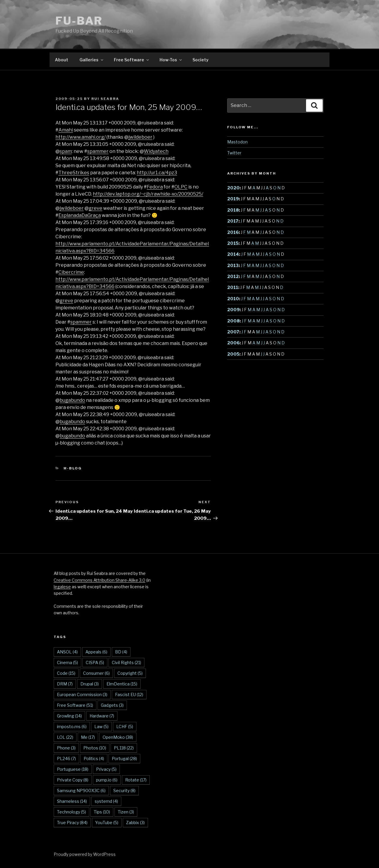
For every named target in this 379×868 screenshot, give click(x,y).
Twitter (234, 153)
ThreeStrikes (74, 173)
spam (66, 151)
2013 (233, 265)
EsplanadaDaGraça (80, 215)
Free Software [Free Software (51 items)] (75, 705)
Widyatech (156, 151)
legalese (62, 587)
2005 (233, 354)
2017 (233, 221)
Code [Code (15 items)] (66, 673)
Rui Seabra (105, 99)
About (62, 60)
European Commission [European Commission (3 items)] (82, 694)
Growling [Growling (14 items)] (69, 716)
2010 (233, 299)
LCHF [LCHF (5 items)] (125, 726)
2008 (233, 321)
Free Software (132, 60)
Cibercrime (71, 272)
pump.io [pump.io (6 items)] (107, 780)
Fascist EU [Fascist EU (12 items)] (129, 694)
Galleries (92, 60)
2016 (233, 232)
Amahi (66, 130)
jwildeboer (140, 137)
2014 (233, 254)
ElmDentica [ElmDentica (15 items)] (122, 684)
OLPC (181, 187)
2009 (233, 310)
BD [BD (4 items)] (121, 652)
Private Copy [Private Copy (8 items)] (73, 780)
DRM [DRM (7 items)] (65, 684)
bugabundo (72, 400)
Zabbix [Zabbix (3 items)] (135, 823)
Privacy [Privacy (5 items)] (106, 769)
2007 (233, 332)
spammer (98, 151)
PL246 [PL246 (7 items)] (66, 758)
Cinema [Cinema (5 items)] (67, 662)
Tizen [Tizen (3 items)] (126, 812)
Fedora (155, 187)
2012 (233, 276)
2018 (233, 210)
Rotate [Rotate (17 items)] (136, 780)
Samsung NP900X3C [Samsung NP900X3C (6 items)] (81, 791)
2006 (233, 343)
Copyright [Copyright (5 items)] (130, 673)
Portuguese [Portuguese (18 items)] (73, 769)
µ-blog (73, 468)
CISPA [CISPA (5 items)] (95, 662)
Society (200, 60)
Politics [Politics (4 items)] (94, 758)
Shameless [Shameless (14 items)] (72, 801)
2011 (233, 287)
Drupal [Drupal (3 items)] (90, 684)
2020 (233, 188)
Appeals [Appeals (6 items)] (96, 652)
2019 (233, 199)
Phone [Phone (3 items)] (66, 748)
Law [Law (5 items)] (101, 726)
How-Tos (171, 60)
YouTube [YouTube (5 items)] (107, 823)
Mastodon (237, 142)
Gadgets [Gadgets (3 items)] (112, 705)
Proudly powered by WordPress (85, 854)
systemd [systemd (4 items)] (106, 801)
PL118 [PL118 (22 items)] (124, 748)
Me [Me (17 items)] (88, 737)
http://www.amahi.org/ (81, 137)
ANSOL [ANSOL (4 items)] (67, 652)
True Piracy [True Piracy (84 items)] (72, 823)
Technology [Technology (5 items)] (71, 812)
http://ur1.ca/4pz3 (157, 173)
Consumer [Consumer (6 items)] (96, 673)
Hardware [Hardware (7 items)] (102, 716)
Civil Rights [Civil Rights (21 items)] (126, 662)
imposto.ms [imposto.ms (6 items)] (72, 726)
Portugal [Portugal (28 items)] (124, 758)
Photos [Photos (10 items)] (95, 748)
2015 (233, 243)
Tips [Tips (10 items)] (102, 812)
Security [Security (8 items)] (124, 791)
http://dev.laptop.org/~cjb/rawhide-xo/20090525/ (148, 194)
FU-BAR (79, 21)
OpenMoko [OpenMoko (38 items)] (118, 737)
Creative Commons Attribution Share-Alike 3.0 (99, 580)
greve (95, 208)
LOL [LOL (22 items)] (65, 737)
